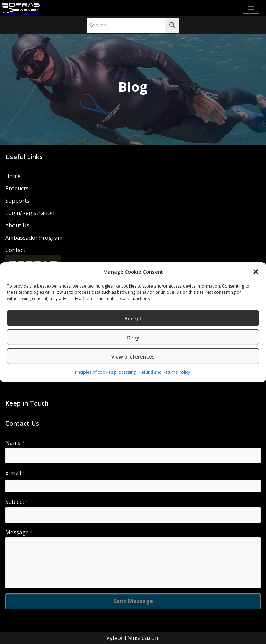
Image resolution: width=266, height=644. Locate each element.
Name (15, 443)
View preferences (133, 356)
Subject (17, 502)
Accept (133, 318)
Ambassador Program (34, 238)
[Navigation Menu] (251, 8)
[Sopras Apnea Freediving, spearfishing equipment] (21, 8)
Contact (15, 250)
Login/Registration (30, 213)
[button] (256, 272)
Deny (133, 337)
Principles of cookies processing (104, 372)
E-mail (15, 473)
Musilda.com (144, 638)
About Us (17, 225)
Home (13, 176)
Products (17, 188)
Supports (17, 201)
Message (19, 532)
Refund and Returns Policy (165, 372)
